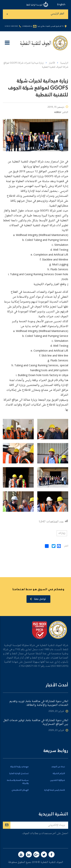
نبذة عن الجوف (58, 767)
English (61, 5)
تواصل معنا (38, 599)
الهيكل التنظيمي (20, 790)
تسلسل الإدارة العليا (19, 774)
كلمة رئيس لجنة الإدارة (55, 790)
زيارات (62, 533)
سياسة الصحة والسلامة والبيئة (18, 782)
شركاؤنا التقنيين (58, 780)
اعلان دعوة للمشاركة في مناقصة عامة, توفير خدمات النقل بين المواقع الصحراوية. (36, 722)
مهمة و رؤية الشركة (20, 767)
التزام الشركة (59, 774)
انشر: (66, 546)
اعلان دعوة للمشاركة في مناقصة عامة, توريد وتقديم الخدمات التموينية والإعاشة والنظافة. (39, 703)
